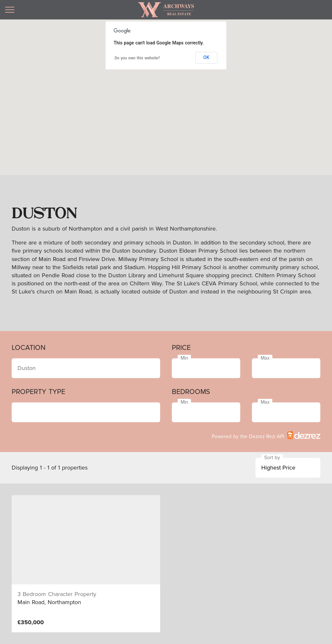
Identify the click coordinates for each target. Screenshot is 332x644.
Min (184, 358)
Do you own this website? (137, 58)
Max (265, 358)
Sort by (272, 458)
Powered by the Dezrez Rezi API (266, 435)
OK (206, 57)
